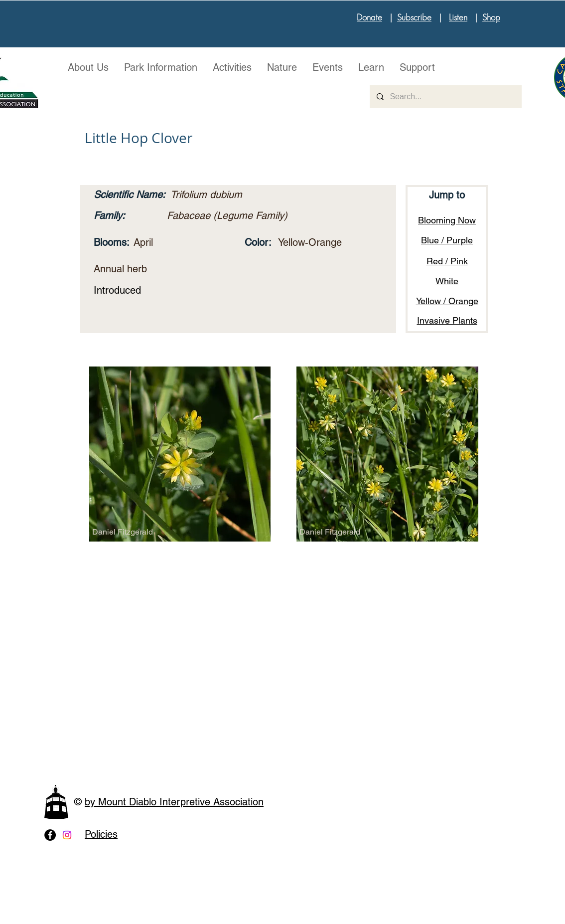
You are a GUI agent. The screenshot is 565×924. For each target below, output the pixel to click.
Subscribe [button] (414, 17)
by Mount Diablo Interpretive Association (174, 802)
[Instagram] (67, 835)
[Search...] (445, 97)
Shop (491, 17)
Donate (369, 17)
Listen (458, 17)
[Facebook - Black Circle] (50, 835)
